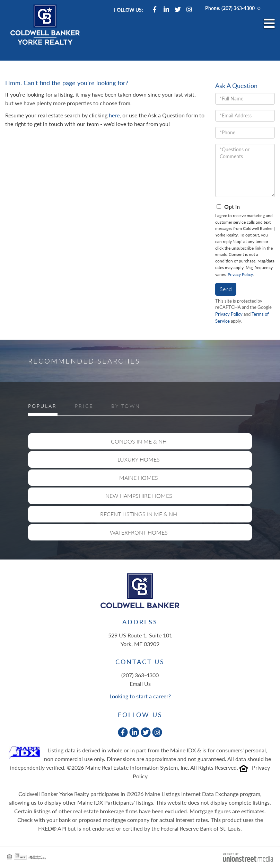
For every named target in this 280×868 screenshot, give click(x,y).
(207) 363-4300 (238, 8)
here (114, 115)
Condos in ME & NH (139, 441)
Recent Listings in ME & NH (139, 514)
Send (226, 289)
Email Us (140, 684)
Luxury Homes (139, 459)
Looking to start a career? (140, 696)
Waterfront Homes (139, 532)
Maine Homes (139, 478)
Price (84, 406)
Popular (42, 406)
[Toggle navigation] (269, 24)
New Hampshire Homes (139, 496)
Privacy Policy (240, 274)
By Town (126, 406)
